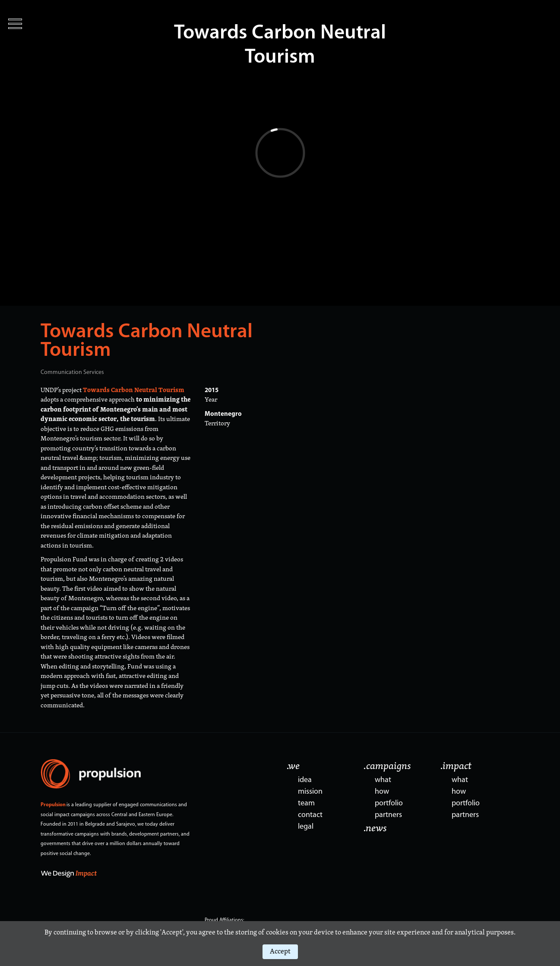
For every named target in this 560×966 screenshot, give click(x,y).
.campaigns (387, 766)
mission (310, 792)
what (383, 780)
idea (305, 780)
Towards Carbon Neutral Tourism (147, 342)
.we (293, 766)
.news (375, 829)
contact (310, 815)
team (306, 803)
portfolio (389, 803)
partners (388, 815)
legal (306, 827)
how (382, 792)
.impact (456, 766)
